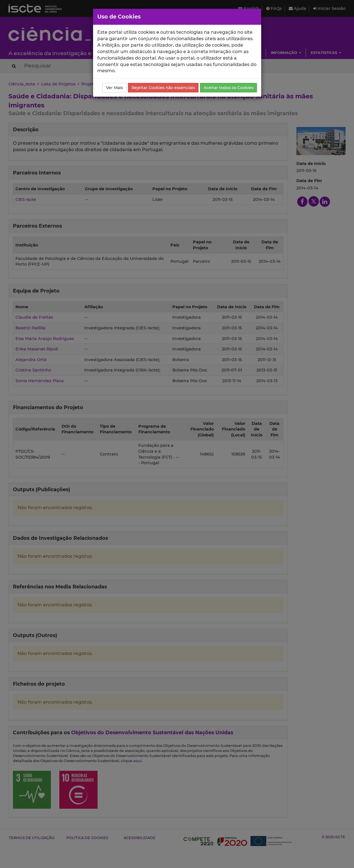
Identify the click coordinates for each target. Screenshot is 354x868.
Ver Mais (114, 88)
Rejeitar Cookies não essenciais (163, 88)
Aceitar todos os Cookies (228, 88)
